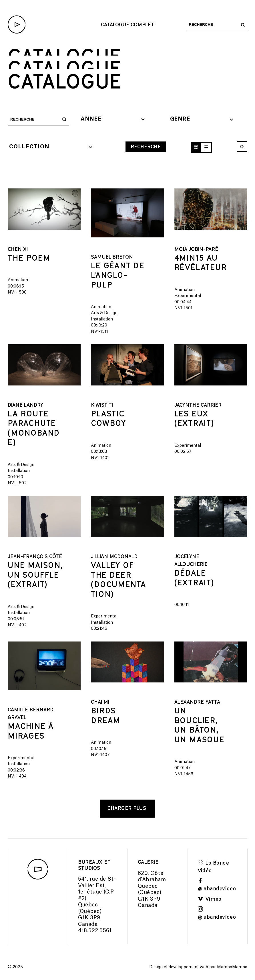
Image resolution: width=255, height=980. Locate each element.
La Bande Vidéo (214, 866)
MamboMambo (232, 967)
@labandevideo (217, 884)
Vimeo (210, 899)
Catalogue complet (127, 24)
